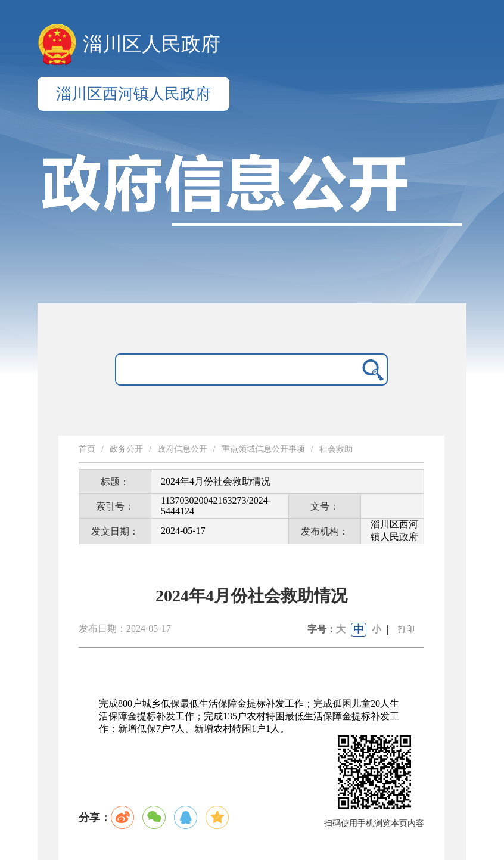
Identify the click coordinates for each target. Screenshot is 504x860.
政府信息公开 (182, 449)
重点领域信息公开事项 (263, 449)
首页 (87, 449)
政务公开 (126, 449)
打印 (406, 629)
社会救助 (336, 449)
